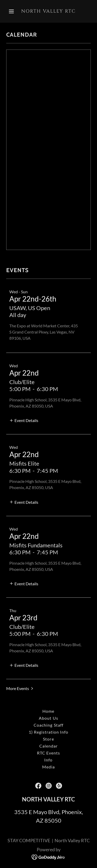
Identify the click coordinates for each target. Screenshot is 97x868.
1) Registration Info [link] (48, 732)
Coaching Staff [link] (48, 725)
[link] (48, 11)
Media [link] (48, 767)
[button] (13, 11)
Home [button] (48, 711)
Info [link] (48, 760)
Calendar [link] (48, 746)
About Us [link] (48, 718)
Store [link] (48, 739)
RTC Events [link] (48, 753)
